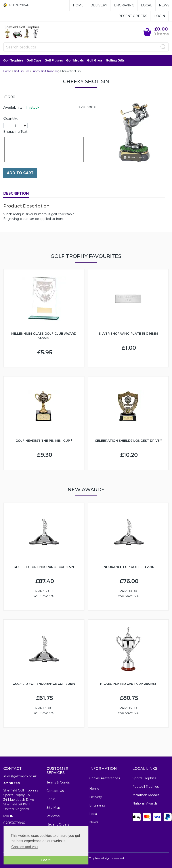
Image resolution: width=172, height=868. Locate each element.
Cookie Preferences (105, 778)
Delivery (99, 5)
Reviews (53, 816)
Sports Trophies (144, 778)
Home (78, 5)
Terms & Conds (58, 782)
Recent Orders (133, 16)
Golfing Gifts (115, 60)
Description (16, 193)
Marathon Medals (146, 795)
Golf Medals (75, 60)
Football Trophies (146, 787)
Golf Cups (34, 60)
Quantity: (11, 119)
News (164, 5)
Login (160, 16)
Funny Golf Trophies (45, 71)
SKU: (82, 107)
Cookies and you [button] (24, 847)
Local (147, 5)
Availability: (13, 107)
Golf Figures (54, 60)
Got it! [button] (46, 860)
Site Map (53, 808)
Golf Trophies (13, 60)
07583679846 (14, 823)
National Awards (145, 803)
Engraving (124, 5)
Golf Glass (95, 60)
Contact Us (55, 791)
